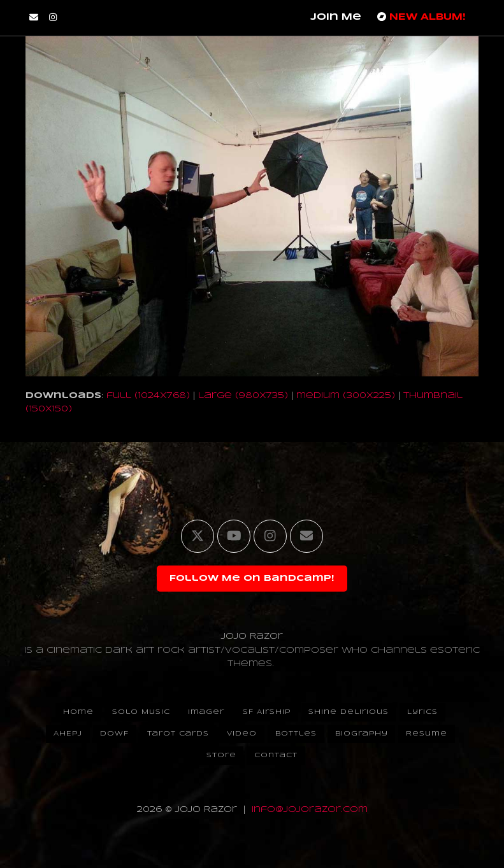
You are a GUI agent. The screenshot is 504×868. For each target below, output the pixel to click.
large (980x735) (243, 396)
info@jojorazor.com (310, 810)
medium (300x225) (346, 396)
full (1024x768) (148, 396)
